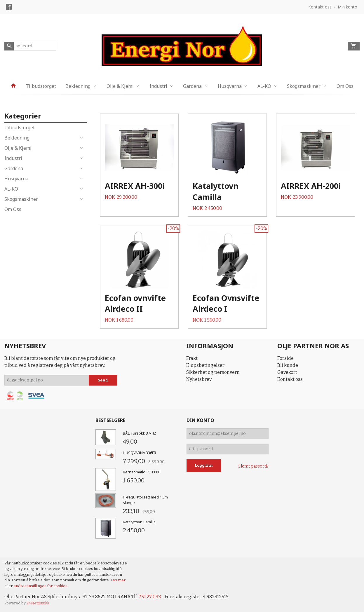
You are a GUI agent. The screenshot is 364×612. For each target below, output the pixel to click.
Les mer (118, 580)
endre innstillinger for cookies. (41, 586)
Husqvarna (230, 86)
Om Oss (345, 86)
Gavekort (287, 372)
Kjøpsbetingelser (205, 365)
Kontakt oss (290, 379)
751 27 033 (150, 597)
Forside (285, 358)
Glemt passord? (253, 466)
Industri (158, 86)
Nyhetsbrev (199, 379)
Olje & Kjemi (120, 86)
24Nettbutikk (38, 603)
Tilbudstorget (41, 86)
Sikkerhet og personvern (213, 372)
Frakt (192, 358)
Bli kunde (288, 365)
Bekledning (78, 86)
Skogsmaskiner (304, 86)
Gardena (192, 86)
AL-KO (264, 86)
